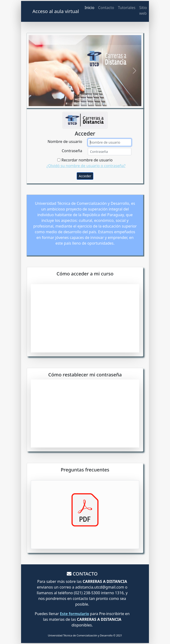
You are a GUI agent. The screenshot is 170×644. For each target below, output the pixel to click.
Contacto (106, 8)
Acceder (85, 176)
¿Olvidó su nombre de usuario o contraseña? (86, 166)
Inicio (89, 8)
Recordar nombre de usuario (85, 160)
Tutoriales (127, 8)
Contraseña (72, 151)
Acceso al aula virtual (56, 11)
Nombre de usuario (65, 142)
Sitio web (143, 10)
